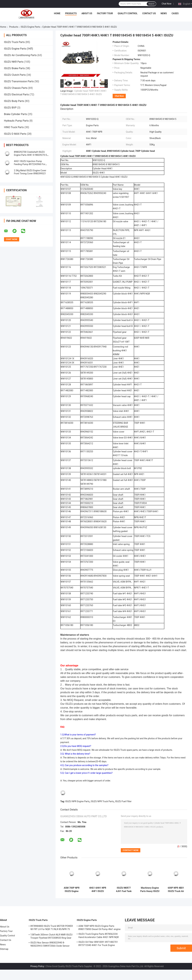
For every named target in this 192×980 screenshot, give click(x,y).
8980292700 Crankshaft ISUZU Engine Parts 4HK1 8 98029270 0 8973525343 (30, 155)
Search (151, 4)
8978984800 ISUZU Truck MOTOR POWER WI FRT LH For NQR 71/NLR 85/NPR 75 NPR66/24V (52, 928)
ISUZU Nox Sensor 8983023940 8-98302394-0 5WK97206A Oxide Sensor (50, 944)
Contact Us (149, 13)
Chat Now (166, 4)
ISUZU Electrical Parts (16, 95)
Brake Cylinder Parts (16, 114)
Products (71, 13)
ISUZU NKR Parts (14, 62)
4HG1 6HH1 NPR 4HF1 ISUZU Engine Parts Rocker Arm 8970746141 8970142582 (98, 890)
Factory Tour (105, 13)
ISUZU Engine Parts (30, 27)
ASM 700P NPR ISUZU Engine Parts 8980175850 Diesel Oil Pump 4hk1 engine (72, 890)
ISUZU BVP (10, 108)
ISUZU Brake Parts (14, 68)
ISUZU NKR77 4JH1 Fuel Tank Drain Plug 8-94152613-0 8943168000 (124, 890)
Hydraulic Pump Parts (16, 121)
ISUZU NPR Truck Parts (102, 801)
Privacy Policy (37, 966)
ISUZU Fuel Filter (123, 801)
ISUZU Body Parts (14, 101)
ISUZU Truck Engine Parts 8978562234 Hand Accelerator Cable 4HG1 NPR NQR (99, 936)
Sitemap (4, 949)
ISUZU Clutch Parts (15, 75)
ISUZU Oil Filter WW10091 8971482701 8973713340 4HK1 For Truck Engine (98, 944)
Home (57, 13)
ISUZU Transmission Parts (19, 81)
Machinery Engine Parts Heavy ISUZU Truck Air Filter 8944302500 (150, 890)
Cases (175, 13)
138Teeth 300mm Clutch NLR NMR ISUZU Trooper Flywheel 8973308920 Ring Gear (51, 936)
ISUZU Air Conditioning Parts (20, 55)
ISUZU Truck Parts (14, 42)
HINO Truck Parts (14, 127)
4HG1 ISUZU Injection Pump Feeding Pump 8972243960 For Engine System (30, 164)
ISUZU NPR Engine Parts (77, 801)
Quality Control (128, 13)
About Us (87, 13)
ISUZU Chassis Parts (16, 88)
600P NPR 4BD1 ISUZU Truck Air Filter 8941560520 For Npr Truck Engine (176, 890)
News (164, 13)
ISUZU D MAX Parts (15, 134)
